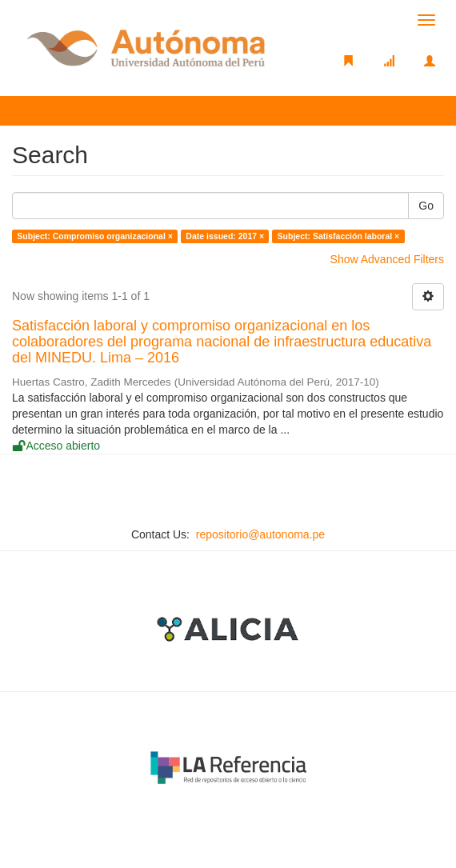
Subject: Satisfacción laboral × (339, 236)
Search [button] (47, 110)
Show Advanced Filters (387, 259)
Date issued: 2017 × (225, 236)
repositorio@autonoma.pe (260, 534)
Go (426, 206)
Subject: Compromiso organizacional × (95, 236)
